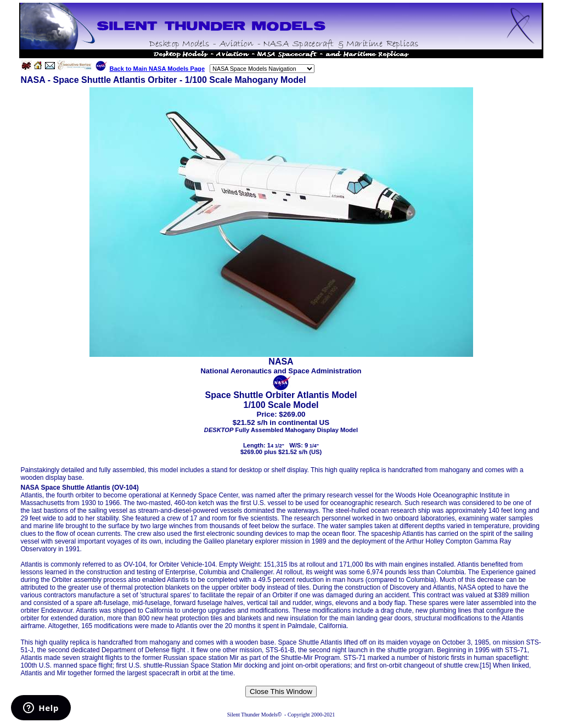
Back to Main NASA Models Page (157, 69)
